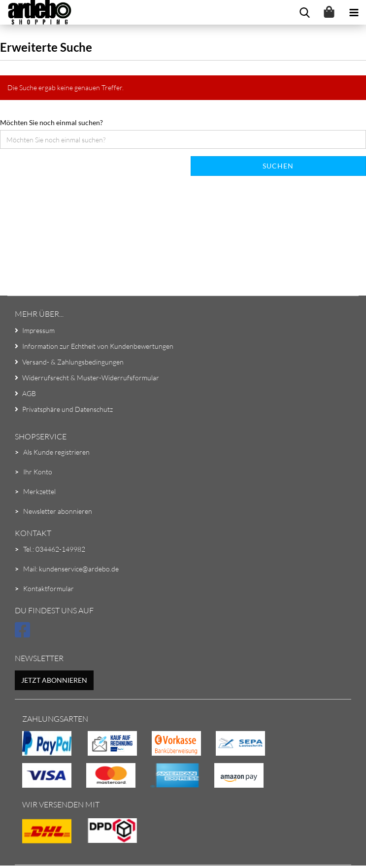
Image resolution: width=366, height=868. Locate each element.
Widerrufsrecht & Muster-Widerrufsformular (91, 378)
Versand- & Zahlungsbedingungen (73, 362)
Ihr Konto (38, 472)
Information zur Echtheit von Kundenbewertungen (98, 346)
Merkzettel (39, 491)
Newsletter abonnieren (58, 511)
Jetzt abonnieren (54, 680)
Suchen (278, 166)
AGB (29, 393)
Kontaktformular (49, 588)
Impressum (38, 330)
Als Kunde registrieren (56, 452)
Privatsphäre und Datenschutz (67, 409)
